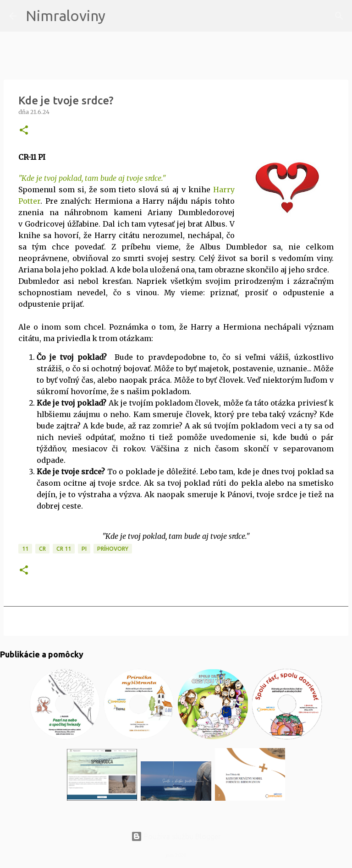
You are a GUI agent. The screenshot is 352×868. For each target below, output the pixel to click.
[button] (24, 131)
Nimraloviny (66, 16)
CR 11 (64, 549)
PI (84, 549)
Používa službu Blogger (176, 836)
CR (42, 549)
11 (25, 549)
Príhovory (113, 549)
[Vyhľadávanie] (118, 16)
